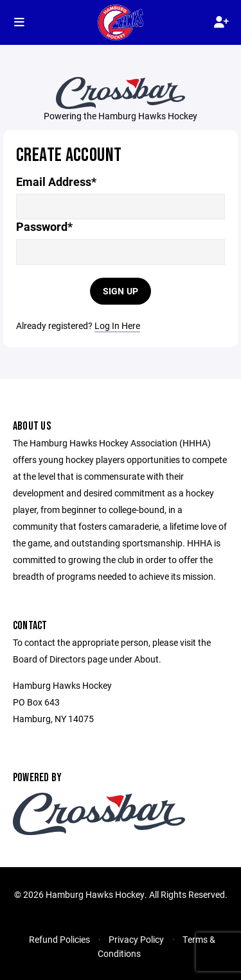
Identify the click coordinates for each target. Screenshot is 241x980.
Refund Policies (59, 939)
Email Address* (56, 182)
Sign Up (121, 291)
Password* (44, 227)
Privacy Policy (136, 939)
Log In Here (117, 325)
